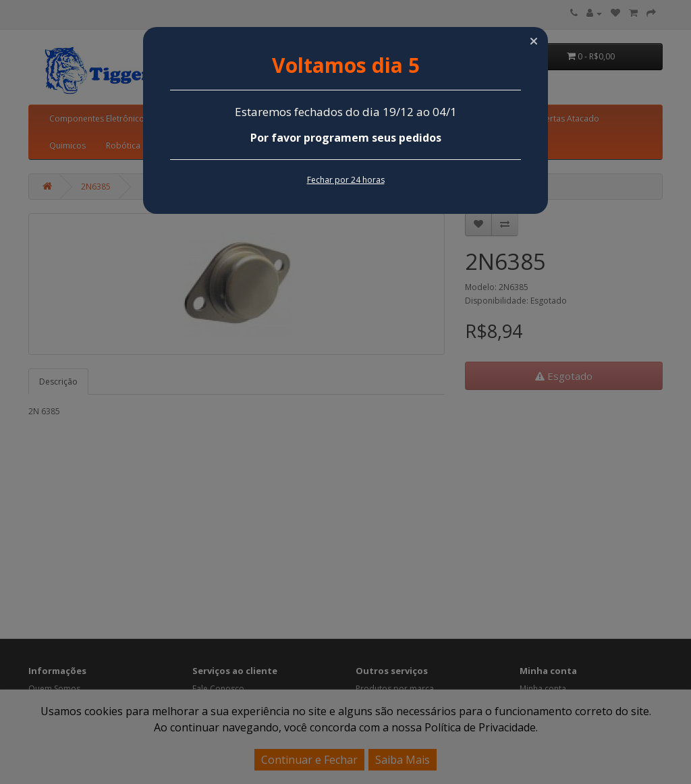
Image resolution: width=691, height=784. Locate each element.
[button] (534, 41)
